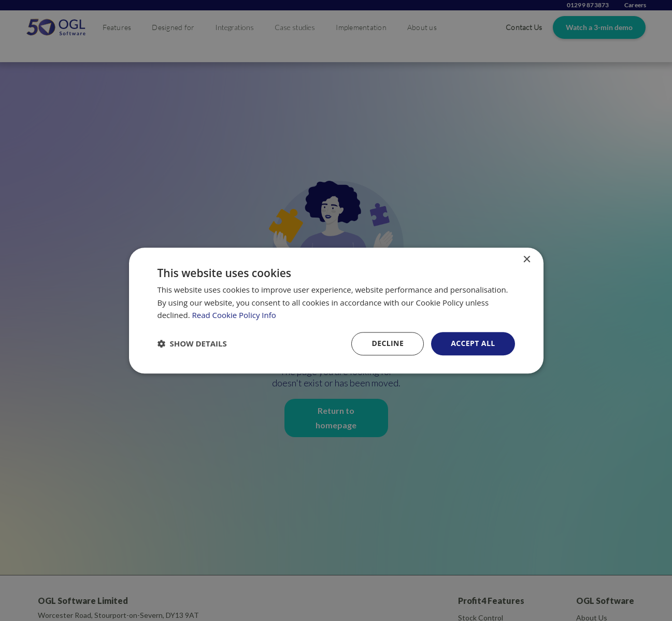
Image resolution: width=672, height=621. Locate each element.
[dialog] (336, 310)
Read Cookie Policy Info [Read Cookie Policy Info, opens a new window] (234, 315)
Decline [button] (388, 343)
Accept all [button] (473, 343)
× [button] (527, 260)
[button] (192, 344)
